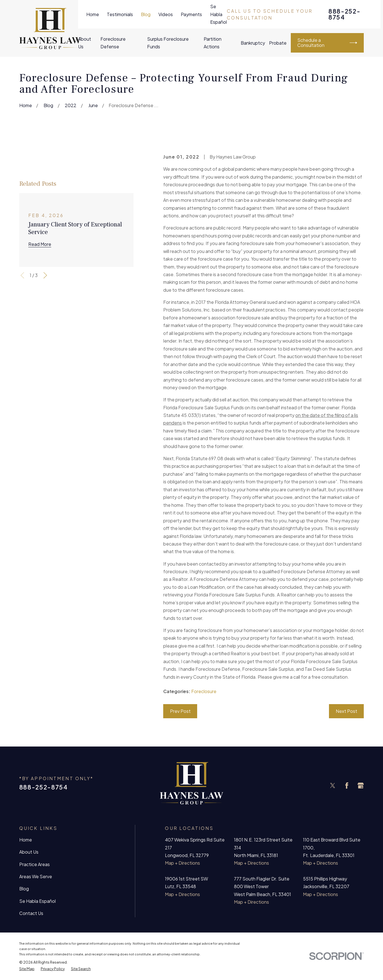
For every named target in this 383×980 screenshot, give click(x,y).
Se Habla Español (219, 14)
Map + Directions (182, 863)
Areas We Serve (36, 876)
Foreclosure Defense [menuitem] (113, 43)
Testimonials (120, 14)
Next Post (347, 711)
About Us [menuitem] (85, 43)
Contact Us (31, 913)
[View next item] (45, 275)
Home (93, 14)
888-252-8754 (344, 14)
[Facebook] (347, 786)
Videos (166, 14)
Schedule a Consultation (327, 43)
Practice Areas (35, 864)
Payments (191, 14)
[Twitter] (333, 786)
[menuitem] (27, 969)
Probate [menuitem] (278, 43)
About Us (29, 852)
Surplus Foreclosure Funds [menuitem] (168, 43)
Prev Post (180, 711)
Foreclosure (204, 691)
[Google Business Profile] (361, 786)
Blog (146, 14)
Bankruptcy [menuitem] (253, 43)
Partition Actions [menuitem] (213, 43)
